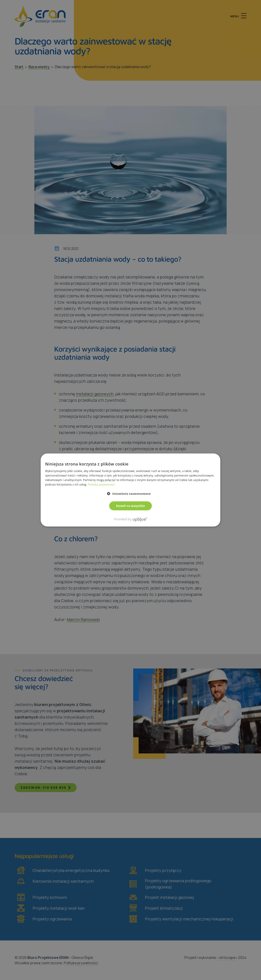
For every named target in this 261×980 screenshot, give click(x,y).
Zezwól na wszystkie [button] (131, 506)
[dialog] (130, 490)
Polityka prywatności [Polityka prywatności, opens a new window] (101, 484)
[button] (130, 493)
